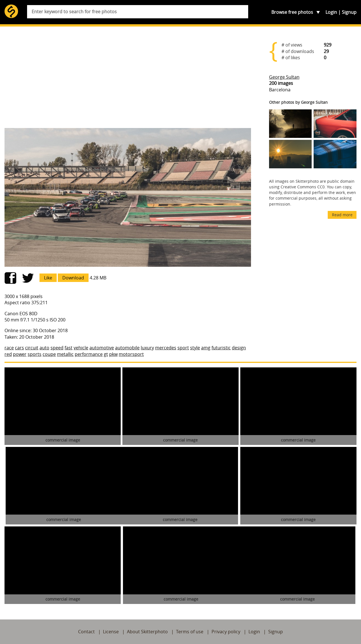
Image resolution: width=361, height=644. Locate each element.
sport (183, 348)
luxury (147, 348)
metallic (65, 354)
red (8, 354)
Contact (86, 632)
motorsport (131, 354)
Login (331, 12)
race (9, 348)
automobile (127, 348)
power (20, 354)
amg (206, 348)
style (195, 348)
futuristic (221, 348)
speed (57, 348)
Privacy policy (226, 632)
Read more (342, 215)
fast (69, 348)
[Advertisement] (128, 80)
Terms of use (190, 632)
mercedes (166, 348)
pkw (113, 354)
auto (44, 348)
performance (89, 354)
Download (73, 278)
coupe (49, 354)
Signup (349, 12)
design (239, 348)
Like (48, 278)
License (111, 632)
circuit (32, 348)
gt (106, 354)
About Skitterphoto (147, 632)
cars (19, 348)
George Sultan (284, 77)
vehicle (81, 348)
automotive (102, 348)
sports (35, 354)
